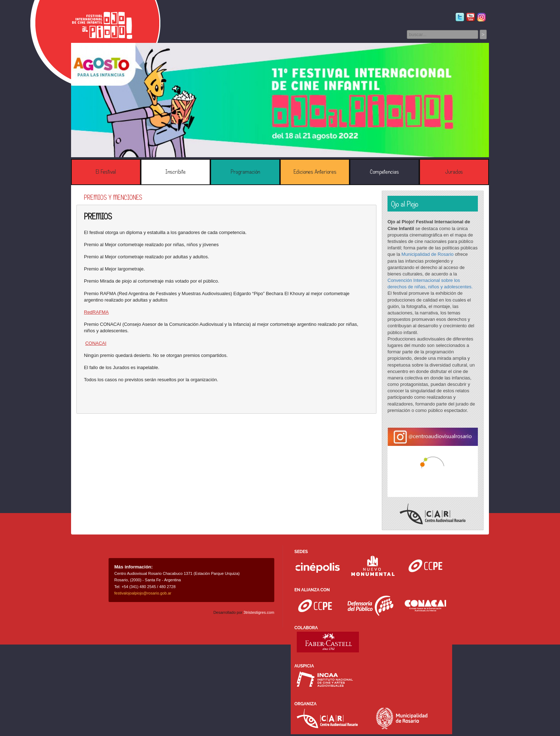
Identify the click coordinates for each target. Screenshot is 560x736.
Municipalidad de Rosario (427, 254)
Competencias (384, 172)
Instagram (481, 17)
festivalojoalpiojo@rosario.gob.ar (143, 593)
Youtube (471, 17)
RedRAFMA (96, 312)
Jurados (454, 172)
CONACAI (96, 343)
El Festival (106, 172)
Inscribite (176, 172)
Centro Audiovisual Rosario (433, 514)
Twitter (460, 17)
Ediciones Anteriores (315, 172)
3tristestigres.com (259, 612)
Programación (245, 172)
